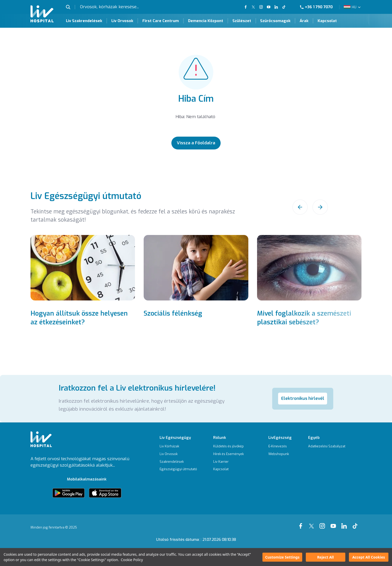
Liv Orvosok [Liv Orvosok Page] (122, 21)
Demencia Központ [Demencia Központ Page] (206, 21)
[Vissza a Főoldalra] (196, 143)
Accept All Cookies (369, 557)
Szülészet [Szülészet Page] (242, 21)
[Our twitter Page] (253, 7)
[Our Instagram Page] (261, 7)
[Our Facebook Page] (302, 523)
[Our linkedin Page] (345, 523)
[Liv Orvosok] (178, 454)
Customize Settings (282, 557)
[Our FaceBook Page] (246, 7)
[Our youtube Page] (334, 523)
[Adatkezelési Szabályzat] (327, 446)
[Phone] (318, 7)
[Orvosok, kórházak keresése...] (121, 7)
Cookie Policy (132, 560)
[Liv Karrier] (228, 462)
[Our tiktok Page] (356, 523)
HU (354, 7)
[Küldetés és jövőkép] (228, 446)
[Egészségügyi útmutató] (178, 469)
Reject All (325, 557)
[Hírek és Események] (228, 454)
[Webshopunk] (280, 454)
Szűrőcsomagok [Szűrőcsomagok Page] (275, 21)
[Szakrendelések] (178, 462)
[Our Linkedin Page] (276, 7)
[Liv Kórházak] (178, 446)
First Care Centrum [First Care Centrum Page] (161, 21)
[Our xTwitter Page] (312, 523)
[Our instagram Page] (323, 523)
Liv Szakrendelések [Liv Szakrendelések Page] (84, 21)
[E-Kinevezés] (280, 446)
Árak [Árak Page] (304, 21)
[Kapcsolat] (228, 469)
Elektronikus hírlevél (303, 398)
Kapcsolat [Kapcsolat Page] (327, 21)
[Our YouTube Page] (269, 7)
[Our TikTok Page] (286, 7)
